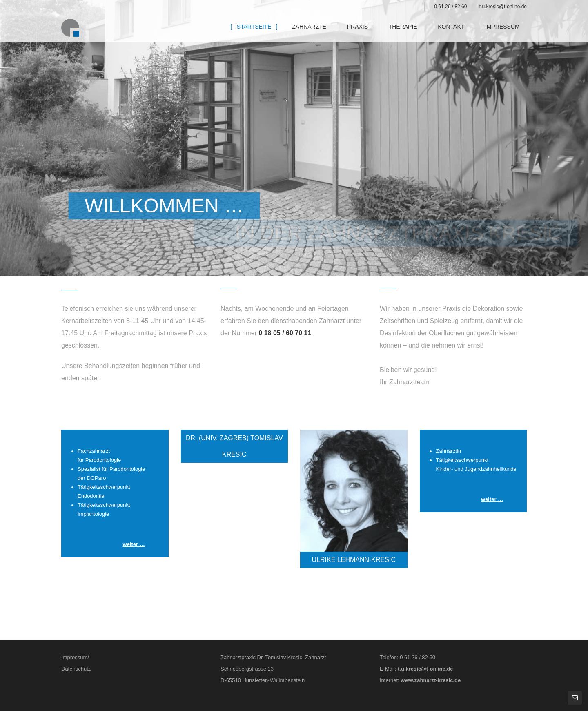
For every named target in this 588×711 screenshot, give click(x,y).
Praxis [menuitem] (359, 28)
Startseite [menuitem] (256, 28)
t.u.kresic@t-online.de (503, 7)
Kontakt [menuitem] (452, 28)
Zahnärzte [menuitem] (311, 28)
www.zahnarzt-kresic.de (431, 680)
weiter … (134, 544)
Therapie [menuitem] (404, 28)
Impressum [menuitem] (503, 28)
